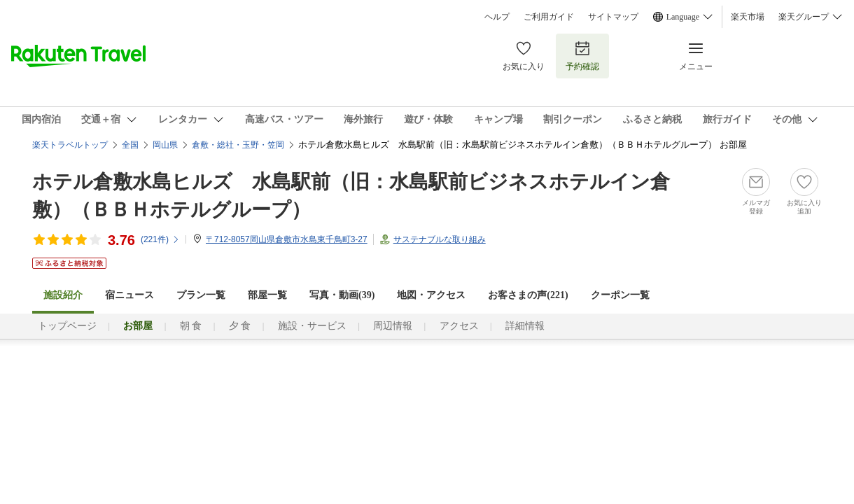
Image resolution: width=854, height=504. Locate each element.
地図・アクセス (431, 295)
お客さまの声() (528, 295)
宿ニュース (129, 295)
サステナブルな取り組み (440, 239)
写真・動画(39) (342, 295)
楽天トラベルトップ (70, 145)
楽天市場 (748, 17)
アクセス (459, 326)
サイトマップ (613, 17)
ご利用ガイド (549, 17)
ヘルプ (497, 17)
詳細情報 (525, 326)
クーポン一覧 (620, 295)
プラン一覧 (201, 295)
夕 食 (240, 326)
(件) (160, 239)
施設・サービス (312, 326)
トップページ (67, 326)
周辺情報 (393, 326)
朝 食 (191, 326)
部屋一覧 (267, 295)
